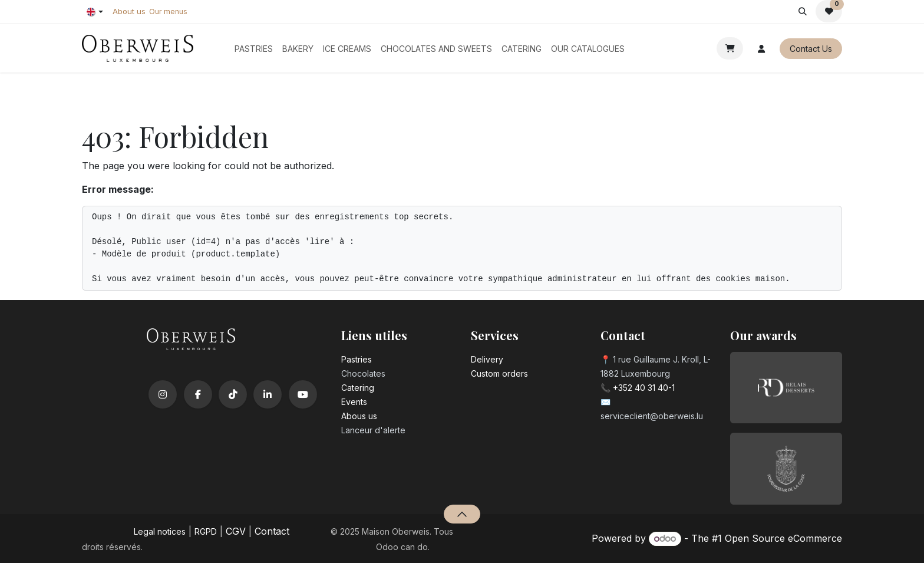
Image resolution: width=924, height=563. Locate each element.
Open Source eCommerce (783, 538)
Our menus (168, 11)
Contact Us (811, 49)
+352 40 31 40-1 (644, 388)
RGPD (206, 531)
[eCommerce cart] (730, 48)
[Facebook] (198, 394)
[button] (802, 11)
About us (129, 11)
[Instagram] (163, 394)
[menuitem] (254, 49)
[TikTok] (233, 394)
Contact (272, 531)
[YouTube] (303, 394)
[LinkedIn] (268, 394)
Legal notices (160, 531)
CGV (236, 531)
